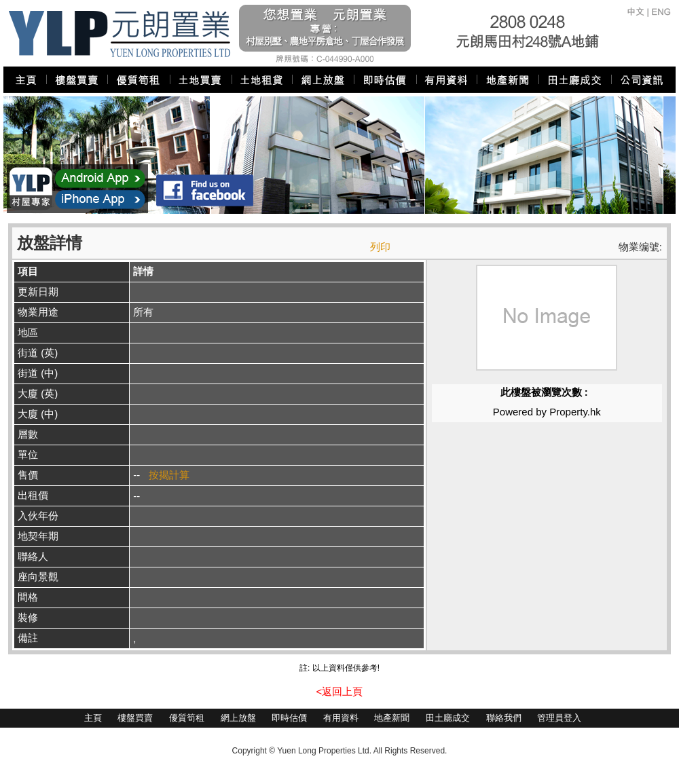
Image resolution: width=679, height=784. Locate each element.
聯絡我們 (504, 718)
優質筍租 (187, 718)
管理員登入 (559, 718)
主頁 (93, 718)
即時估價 (289, 718)
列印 (380, 247)
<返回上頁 (340, 691)
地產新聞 (392, 718)
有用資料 (341, 718)
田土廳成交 (448, 718)
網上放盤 (238, 718)
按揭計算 (169, 475)
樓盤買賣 (135, 718)
